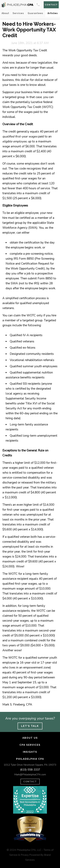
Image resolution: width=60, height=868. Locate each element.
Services (18, 13)
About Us (30, 738)
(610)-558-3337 (30, 770)
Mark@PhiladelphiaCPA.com (30, 775)
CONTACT (30, 782)
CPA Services (30, 745)
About (5, 13)
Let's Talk (30, 726)
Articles (53, 13)
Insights (30, 752)
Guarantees (35, 13)
